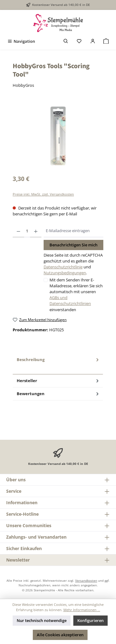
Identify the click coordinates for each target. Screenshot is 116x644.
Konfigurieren (90, 620)
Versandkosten (86, 580)
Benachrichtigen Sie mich (73, 245)
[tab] (58, 364)
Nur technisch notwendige (42, 620)
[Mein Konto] (93, 41)
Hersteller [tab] (58, 381)
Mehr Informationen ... (82, 610)
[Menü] (21, 41)
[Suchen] (66, 41)
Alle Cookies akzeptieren (60, 635)
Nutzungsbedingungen (65, 273)
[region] (58, 136)
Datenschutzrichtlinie (63, 267)
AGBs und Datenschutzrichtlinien (70, 300)
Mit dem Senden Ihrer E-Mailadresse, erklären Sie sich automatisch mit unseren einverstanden (76, 295)
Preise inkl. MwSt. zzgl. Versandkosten (43, 194)
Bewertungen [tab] (58, 394)
